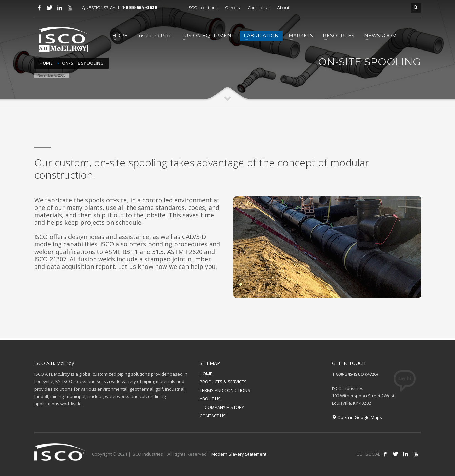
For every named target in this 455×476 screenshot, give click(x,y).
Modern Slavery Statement (239, 454)
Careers (232, 8)
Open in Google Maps (357, 417)
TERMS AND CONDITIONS (225, 390)
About (283, 8)
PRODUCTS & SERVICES (223, 382)
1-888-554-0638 (141, 8)
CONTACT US (213, 416)
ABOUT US (210, 399)
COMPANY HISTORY (224, 407)
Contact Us (258, 8)
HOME (206, 374)
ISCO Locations (202, 8)
